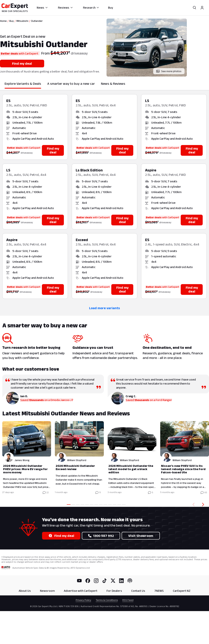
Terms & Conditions (107, 600)
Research (91, 8)
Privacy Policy (83, 600)
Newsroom (47, 591)
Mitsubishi (22, 21)
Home (3, 21)
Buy (111, 8)
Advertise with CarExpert (81, 591)
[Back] (193, 505)
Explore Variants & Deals (23, 84)
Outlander (37, 21)
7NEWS (159, 591)
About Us (25, 591)
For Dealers (114, 591)
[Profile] (202, 8)
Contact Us (138, 591)
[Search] (194, 8)
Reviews (65, 8)
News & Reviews (113, 84)
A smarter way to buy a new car (71, 84)
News (42, 8)
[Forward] (204, 505)
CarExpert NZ (182, 591)
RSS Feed (128, 600)
